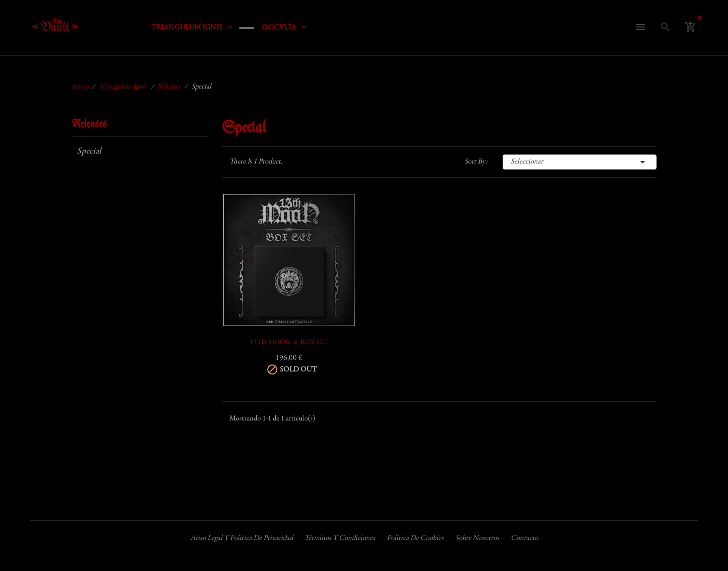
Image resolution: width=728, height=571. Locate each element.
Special (89, 151)
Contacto (524, 538)
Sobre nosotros (477, 538)
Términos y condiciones (340, 538)
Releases (89, 124)
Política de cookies (415, 538)
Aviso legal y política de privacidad (242, 538)
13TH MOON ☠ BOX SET (289, 342)
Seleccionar (580, 162)
